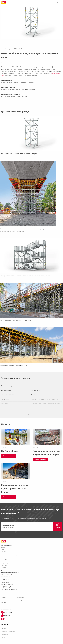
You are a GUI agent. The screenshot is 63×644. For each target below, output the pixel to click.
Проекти (3, 600)
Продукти (9, 49)
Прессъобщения (21, 598)
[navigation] (9, 456)
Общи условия (5, 634)
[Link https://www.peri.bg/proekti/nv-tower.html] (16, 441)
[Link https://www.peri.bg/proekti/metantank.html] (47, 443)
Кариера (19, 600)
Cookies (3, 640)
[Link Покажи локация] (31, 619)
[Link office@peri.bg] (31, 616)
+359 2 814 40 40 (8, 574)
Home (3, 49)
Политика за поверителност (8, 632)
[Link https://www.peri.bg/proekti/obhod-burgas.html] (16, 478)
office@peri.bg (8, 576)
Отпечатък (4, 629)
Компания (4, 603)
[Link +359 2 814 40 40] (31, 612)
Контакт (3, 605)
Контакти (8, 579)
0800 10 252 (16, 573)
